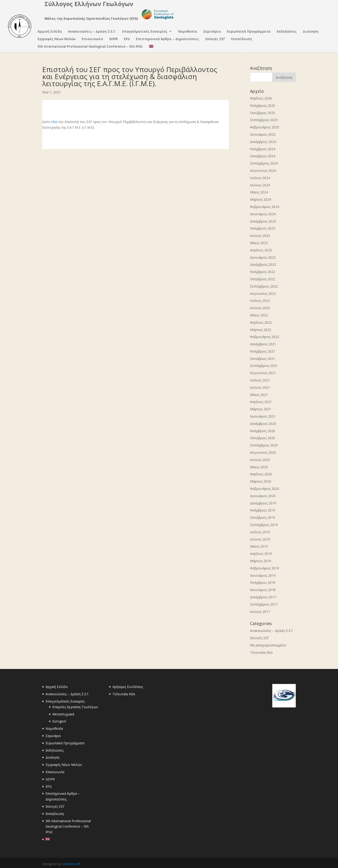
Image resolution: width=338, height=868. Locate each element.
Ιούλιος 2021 (260, 380)
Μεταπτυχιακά (63, 714)
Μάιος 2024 (259, 192)
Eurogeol (59, 721)
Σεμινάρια (212, 32)
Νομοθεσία (188, 32)
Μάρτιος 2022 (261, 330)
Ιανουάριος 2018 (263, 590)
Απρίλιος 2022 (261, 322)
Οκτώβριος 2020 (263, 438)
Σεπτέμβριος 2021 (264, 366)
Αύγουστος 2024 (263, 171)
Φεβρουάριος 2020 (265, 489)
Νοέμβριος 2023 (263, 228)
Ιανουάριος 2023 (263, 257)
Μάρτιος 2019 (261, 561)
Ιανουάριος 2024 (263, 214)
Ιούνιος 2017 (260, 612)
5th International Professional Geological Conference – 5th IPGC (90, 47)
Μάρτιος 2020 (261, 481)
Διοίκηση (311, 32)
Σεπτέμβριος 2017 (264, 604)
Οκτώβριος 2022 (263, 279)
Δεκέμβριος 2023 (263, 221)
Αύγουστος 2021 (263, 373)
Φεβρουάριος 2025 (265, 127)
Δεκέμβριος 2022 (263, 264)
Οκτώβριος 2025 (263, 113)
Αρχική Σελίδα (50, 32)
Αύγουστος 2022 (263, 294)
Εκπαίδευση (242, 39)
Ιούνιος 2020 (260, 460)
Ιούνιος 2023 (260, 236)
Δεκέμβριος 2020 (263, 424)
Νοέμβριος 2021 (263, 351)
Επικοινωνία (92, 39)
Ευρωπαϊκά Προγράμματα (249, 32)
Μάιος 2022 (259, 315)
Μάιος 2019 (259, 546)
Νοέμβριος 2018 (263, 582)
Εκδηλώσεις (287, 32)
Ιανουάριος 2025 (263, 134)
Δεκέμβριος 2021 (263, 344)
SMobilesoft (71, 864)
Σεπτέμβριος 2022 (264, 286)
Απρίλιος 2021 (261, 402)
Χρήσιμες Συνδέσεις (128, 687)
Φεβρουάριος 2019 (265, 568)
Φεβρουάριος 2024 (265, 207)
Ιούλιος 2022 (260, 301)
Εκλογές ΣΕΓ (215, 39)
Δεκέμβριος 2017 (263, 597)
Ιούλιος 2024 (260, 178)
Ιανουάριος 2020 (263, 496)
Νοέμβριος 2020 (263, 431)
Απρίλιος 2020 (261, 474)
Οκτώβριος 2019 (263, 517)
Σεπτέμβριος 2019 (264, 525)
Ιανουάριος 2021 (263, 416)
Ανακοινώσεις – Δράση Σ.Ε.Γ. (92, 32)
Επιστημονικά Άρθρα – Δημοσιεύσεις (168, 39)
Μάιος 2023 (259, 243)
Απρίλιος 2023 (261, 250)
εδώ (54, 122)
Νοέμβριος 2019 (263, 510)
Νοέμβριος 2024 (263, 149)
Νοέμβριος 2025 (263, 106)
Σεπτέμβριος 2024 (264, 163)
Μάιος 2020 (259, 467)
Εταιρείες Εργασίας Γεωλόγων (75, 707)
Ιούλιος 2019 (260, 532)
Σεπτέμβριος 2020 (264, 445)
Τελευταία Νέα (261, 652)
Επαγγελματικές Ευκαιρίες (145, 32)
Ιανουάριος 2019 (263, 575)
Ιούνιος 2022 (260, 308)
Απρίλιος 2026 (261, 98)
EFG (127, 39)
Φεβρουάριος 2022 (265, 337)
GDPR (113, 39)
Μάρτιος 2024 (261, 199)
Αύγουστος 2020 (263, 452)
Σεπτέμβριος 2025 (264, 120)
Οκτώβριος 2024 (263, 156)
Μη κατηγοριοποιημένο (268, 645)
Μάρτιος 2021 (261, 409)
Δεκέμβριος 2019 (263, 503)
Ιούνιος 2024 (260, 185)
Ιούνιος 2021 (260, 387)
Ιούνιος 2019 (260, 539)
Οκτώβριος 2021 (263, 359)
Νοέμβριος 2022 (263, 272)
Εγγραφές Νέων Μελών (57, 39)
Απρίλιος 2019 (261, 554)
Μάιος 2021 (259, 395)
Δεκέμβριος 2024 (263, 142)
